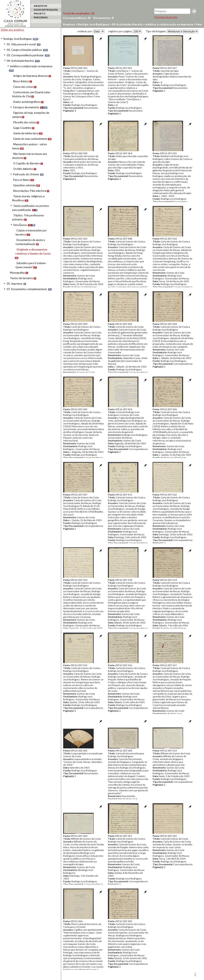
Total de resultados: (79, 13)
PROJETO (40, 14)
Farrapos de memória (26, 107)
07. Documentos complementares (27, 289)
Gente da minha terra (26, 133)
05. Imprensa (15, 284)
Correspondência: (77, 18)
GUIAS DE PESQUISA (46, 10)
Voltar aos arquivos (12, 30)
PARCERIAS (41, 17)
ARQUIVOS (40, 6)
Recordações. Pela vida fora (30, 191)
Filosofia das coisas (25, 122)
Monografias (17, 273)
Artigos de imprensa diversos (31, 76)
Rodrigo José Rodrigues (18, 39)
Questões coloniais (24, 185)
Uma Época (20, 225)
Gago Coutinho (22, 128)
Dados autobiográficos (27, 102)
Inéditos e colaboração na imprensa (31, 66)
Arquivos (69, 24)
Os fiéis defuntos (23, 169)
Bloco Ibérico (21, 81)
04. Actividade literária (20, 61)
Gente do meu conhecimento (30, 139)
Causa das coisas (23, 87)
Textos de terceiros (22, 278)
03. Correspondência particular (25, 55)
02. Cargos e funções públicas (24, 50)
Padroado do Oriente (26, 174)
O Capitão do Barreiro (27, 163)
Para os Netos (22, 180)
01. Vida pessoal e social (21, 44)
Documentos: (103, 18)
